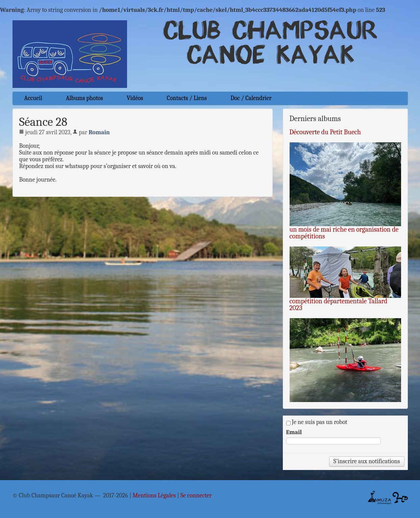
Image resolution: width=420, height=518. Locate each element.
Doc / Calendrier (251, 98)
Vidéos (135, 98)
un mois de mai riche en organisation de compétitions (344, 233)
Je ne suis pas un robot (317, 422)
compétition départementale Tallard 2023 (339, 304)
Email (294, 432)
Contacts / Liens (187, 98)
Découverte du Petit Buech (325, 132)
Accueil (33, 98)
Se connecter (196, 496)
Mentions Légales (154, 496)
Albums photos (84, 98)
